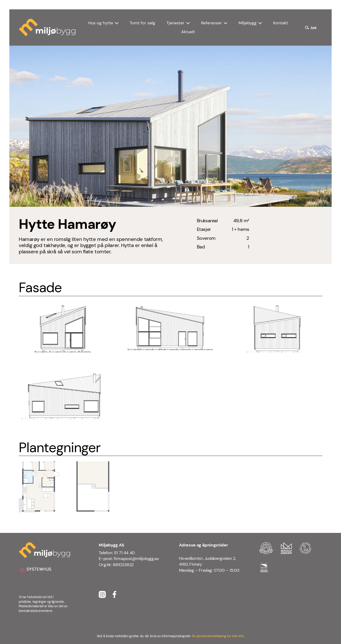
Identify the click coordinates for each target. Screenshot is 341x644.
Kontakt (281, 23)
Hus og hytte (101, 23)
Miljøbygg (247, 23)
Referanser (211, 23)
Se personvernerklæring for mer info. (218, 636)
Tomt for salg (142, 23)
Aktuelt (188, 32)
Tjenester (175, 23)
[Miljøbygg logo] (47, 27)
